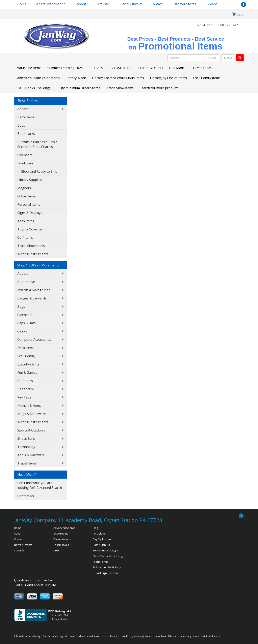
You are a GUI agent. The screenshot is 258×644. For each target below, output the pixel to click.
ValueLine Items (29, 68)
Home (22, 4)
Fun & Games (27, 373)
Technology (26, 447)
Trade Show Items (120, 88)
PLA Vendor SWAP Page (107, 567)
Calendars (25, 155)
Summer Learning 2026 (65, 68)
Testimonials (61, 545)
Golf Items (25, 237)
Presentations (62, 539)
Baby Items (26, 117)
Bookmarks (26, 134)
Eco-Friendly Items (207, 78)
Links (57, 550)
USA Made (177, 68)
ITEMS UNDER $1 (150, 68)
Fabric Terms (100, 562)
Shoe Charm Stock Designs (109, 556)
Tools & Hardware (31, 455)
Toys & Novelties (30, 229)
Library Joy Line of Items (168, 78)
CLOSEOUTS (121, 68)
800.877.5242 (228, 25)
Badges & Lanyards (32, 298)
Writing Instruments (33, 254)
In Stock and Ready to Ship (37, 171)
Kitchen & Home (29, 406)
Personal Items (29, 204)
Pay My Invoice (132, 4)
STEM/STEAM (201, 68)
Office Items (26, 196)
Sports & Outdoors (32, 430)
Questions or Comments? (33, 580)
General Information (50, 4)
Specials (19, 550)
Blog (95, 528)
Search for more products (159, 88)
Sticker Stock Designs (106, 550)
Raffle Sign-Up (101, 545)
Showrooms (61, 534)
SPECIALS (97, 68)
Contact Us (26, 496)
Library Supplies (30, 180)
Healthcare (26, 389)
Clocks (22, 331)
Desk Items (26, 348)
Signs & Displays (30, 213)
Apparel (23, 109)
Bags (21, 125)
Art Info (103, 4)
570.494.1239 (207, 25)
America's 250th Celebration (38, 78)
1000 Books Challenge (34, 88)
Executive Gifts (28, 364)
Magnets (24, 188)
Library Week (76, 78)
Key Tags (24, 397)
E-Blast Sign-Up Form (105, 573)
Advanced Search (64, 528)
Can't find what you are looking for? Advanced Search (40, 485)
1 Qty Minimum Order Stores (79, 88)
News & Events (23, 545)
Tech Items (26, 221)
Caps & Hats (27, 323)
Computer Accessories (34, 340)
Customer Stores (183, 4)
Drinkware (25, 163)
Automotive (26, 282)
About (18, 534)
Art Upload (99, 534)
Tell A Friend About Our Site (35, 585)
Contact (157, 4)
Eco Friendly (26, 356)
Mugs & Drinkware (32, 414)
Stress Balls (26, 439)
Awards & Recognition (34, 290)
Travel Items (27, 463)
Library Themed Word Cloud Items (118, 78)
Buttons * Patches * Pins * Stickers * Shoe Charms (37, 144)
